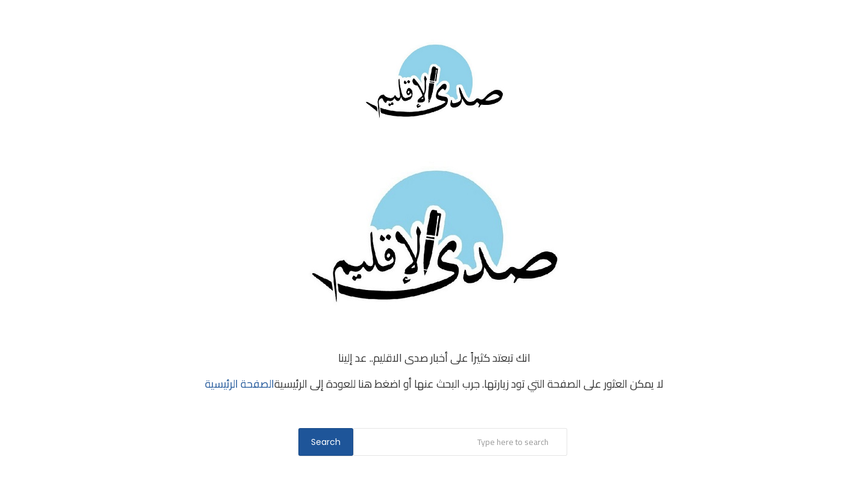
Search (326, 442)
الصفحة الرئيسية (240, 384)
